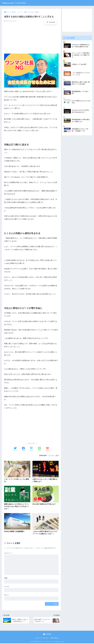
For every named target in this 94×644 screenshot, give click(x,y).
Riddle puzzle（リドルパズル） (19, 3)
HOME (47, 635)
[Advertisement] (31, 39)
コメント (8, 553)
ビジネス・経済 (53, 455)
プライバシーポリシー (42, 639)
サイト (7, 595)
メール (7, 587)
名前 (6, 578)
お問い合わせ (55, 639)
